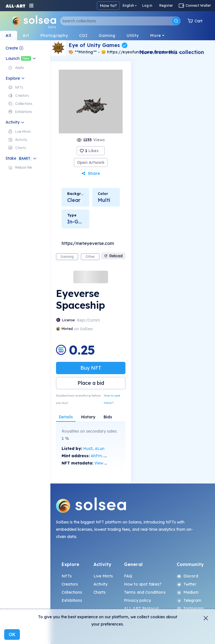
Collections (72, 592)
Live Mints (103, 576)
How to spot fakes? (112, 399)
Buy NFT (91, 368)
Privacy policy (137, 600)
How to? (108, 5)
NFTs (67, 576)
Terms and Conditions (145, 592)
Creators (70, 584)
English (128, 5)
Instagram (190, 608)
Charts (100, 592)
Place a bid (91, 383)
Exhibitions (72, 600)
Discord (187, 576)
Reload (113, 256)
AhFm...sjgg (102, 456)
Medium (188, 592)
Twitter (186, 584)
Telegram (189, 600)
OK (12, 634)
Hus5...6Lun (94, 449)
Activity (101, 584)
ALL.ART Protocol (141, 608)
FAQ (128, 576)
